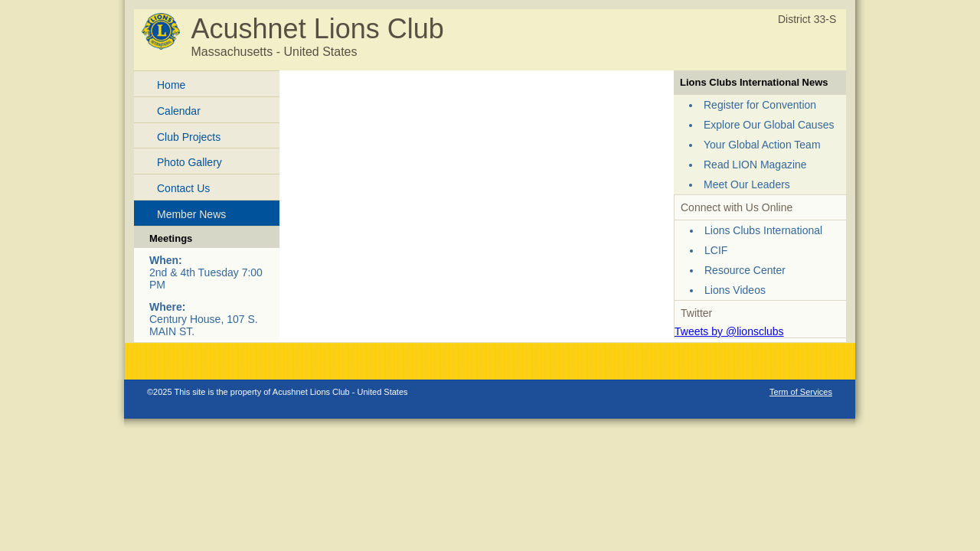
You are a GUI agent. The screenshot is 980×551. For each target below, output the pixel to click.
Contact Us (183, 188)
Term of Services (801, 392)
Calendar (179, 111)
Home (171, 85)
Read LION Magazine (755, 165)
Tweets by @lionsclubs (729, 331)
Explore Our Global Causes (769, 125)
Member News (191, 214)
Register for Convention (760, 105)
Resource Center (745, 270)
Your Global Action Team (762, 145)
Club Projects (189, 137)
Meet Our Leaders (747, 184)
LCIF (716, 250)
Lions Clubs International (763, 230)
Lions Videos (735, 290)
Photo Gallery (189, 162)
